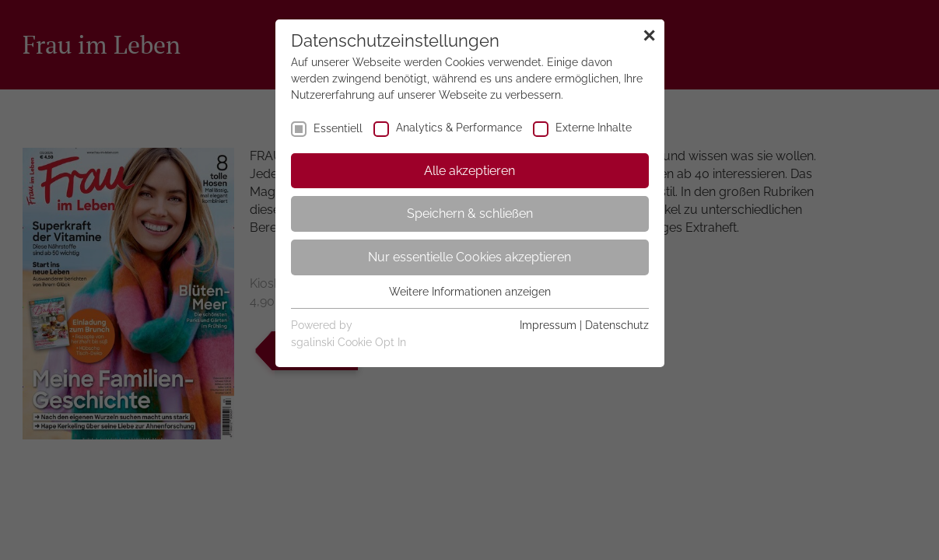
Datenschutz (617, 325)
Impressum (548, 325)
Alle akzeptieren (470, 171)
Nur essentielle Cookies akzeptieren (470, 257)
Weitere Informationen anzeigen (470, 292)
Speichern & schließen (470, 213)
